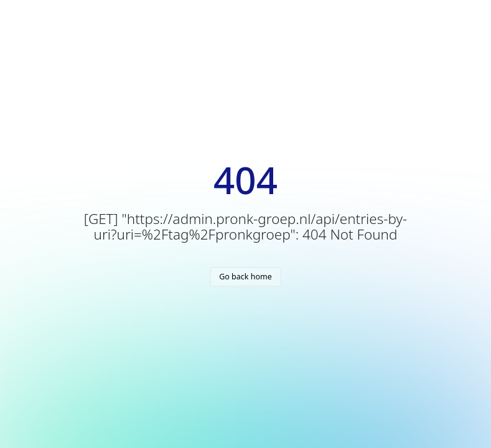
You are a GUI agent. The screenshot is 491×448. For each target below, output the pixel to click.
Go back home (245, 277)
